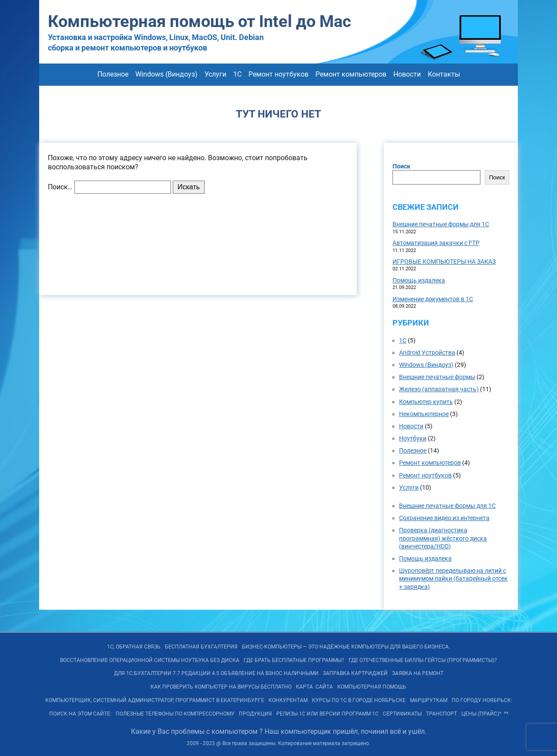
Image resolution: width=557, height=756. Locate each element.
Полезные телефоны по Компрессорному (175, 714)
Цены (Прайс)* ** (485, 714)
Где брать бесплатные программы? (294, 660)
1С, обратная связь (134, 647)
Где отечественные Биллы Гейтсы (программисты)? (423, 660)
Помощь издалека (419, 280)
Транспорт (441, 714)
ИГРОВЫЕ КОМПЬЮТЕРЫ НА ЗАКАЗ (444, 262)
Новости (407, 74)
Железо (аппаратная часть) (439, 389)
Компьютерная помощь (372, 687)
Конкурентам (288, 700)
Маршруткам (429, 700)
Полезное (113, 74)
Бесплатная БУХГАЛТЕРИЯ (201, 647)
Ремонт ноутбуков (278, 74)
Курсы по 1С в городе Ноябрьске (359, 700)
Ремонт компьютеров (351, 74)
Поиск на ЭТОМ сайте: (80, 714)
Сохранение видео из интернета (444, 518)
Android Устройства (427, 353)
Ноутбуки (413, 438)
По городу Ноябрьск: (482, 700)
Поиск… (60, 187)
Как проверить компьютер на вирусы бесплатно (221, 687)
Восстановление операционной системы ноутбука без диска (150, 660)
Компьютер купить (426, 402)
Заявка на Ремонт (418, 673)
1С (237, 74)
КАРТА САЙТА (314, 687)
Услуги (215, 74)
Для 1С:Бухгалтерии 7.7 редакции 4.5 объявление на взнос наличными (216, 673)
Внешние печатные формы (437, 377)
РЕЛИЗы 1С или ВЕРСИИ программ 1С (327, 714)
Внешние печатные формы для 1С (441, 224)
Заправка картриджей (355, 673)
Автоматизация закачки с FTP (436, 243)
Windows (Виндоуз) (166, 74)
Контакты (444, 74)
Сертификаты (402, 714)
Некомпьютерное (424, 414)
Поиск (401, 166)
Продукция (255, 714)
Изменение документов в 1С (433, 299)
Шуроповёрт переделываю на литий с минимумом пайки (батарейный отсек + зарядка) (453, 578)
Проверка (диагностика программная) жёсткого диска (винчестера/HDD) (443, 538)
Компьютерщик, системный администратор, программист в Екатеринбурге (155, 700)
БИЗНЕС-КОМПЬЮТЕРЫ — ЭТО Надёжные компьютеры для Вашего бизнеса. (346, 647)
